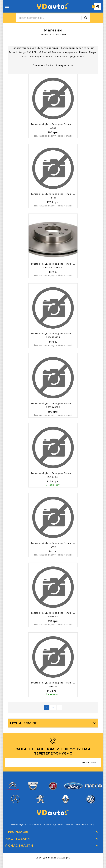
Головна (46, 35)
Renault (66, 801)
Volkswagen (91, 801)
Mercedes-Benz (15, 801)
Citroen (13, 788)
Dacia (33, 788)
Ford (73, 788)
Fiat (53, 788)
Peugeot (41, 801)
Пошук (86, 18)
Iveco (93, 788)
